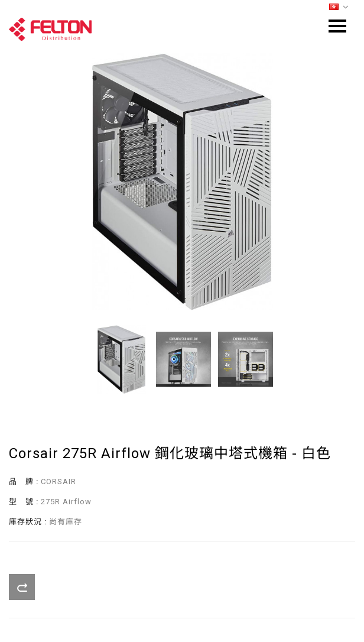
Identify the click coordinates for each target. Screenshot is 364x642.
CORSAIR (58, 482)
